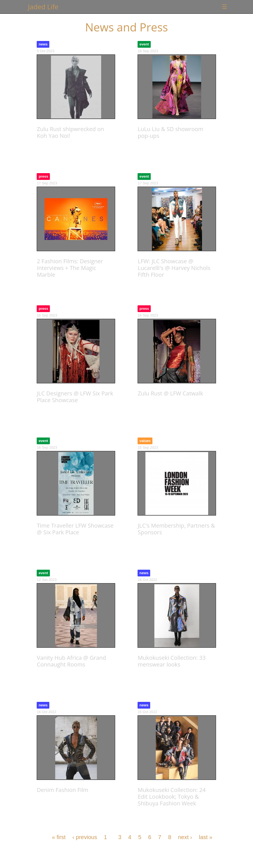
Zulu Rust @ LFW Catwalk (170, 393)
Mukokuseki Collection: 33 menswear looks (171, 661)
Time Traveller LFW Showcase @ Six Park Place (75, 529)
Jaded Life (43, 7)
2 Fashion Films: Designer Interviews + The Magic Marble (70, 268)
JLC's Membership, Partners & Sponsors (176, 529)
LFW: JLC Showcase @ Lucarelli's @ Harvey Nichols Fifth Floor (174, 268)
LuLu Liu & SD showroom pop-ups (170, 132)
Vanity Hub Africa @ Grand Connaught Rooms (71, 661)
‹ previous (85, 837)
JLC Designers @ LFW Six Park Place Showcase (75, 397)
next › (185, 837)
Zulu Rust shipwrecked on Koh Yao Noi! (70, 132)
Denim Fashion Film (62, 790)
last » (206, 837)
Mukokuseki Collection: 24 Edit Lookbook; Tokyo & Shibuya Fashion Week (171, 797)
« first (59, 837)
